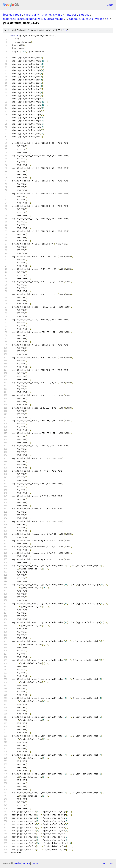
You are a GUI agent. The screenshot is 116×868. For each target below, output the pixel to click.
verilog (100, 19)
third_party (31, 15)
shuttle (46, 15)
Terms (35, 863)
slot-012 (84, 15)
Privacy (26, 863)
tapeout (74, 19)
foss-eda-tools (12, 15)
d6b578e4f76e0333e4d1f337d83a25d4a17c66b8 (33, 19)
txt (103, 863)
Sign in (110, 5)
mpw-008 (71, 15)
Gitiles (18, 863)
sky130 (58, 15)
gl (108, 19)
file (65, 30)
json (111, 863)
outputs (88, 19)
